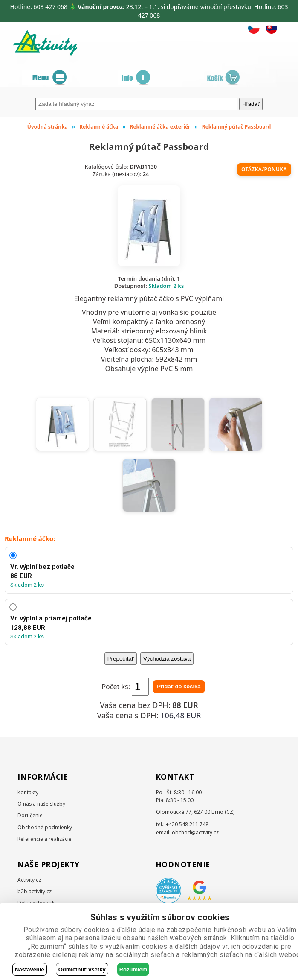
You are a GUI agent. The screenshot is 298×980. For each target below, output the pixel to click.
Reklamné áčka (99, 127)
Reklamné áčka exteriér (160, 127)
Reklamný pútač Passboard (236, 127)
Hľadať (251, 104)
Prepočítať (121, 659)
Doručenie (30, 815)
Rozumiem (133, 970)
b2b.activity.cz (35, 891)
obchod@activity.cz (195, 832)
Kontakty (28, 792)
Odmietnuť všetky (82, 970)
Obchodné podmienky (45, 827)
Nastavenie (30, 970)
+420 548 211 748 (187, 824)
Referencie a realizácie (45, 839)
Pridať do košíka (179, 686)
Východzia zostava (167, 659)
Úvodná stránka (48, 127)
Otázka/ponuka (264, 169)
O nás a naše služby (41, 804)
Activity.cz (29, 880)
